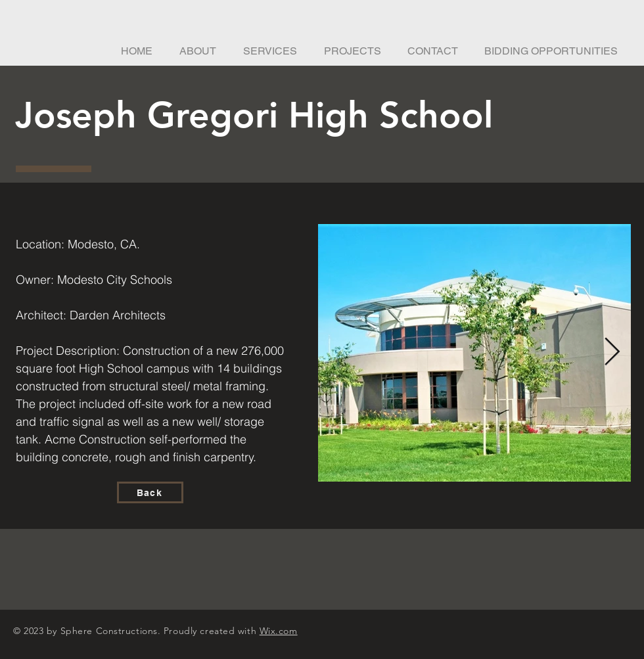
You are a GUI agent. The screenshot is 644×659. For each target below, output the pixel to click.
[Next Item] (612, 353)
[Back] (150, 492)
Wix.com (279, 631)
